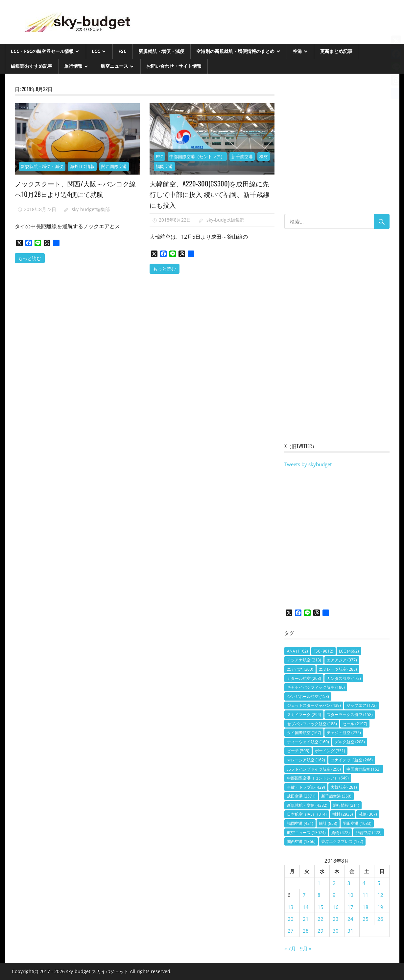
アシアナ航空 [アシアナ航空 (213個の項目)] (304, 660)
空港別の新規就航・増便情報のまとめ (235, 51)
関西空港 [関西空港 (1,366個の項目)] (301, 841)
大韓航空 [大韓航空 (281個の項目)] (344, 787)
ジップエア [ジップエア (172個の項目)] (362, 705)
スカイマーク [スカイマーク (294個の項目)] (304, 715)
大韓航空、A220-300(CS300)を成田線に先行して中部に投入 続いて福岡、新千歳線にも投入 (211, 194)
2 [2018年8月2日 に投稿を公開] (334, 883)
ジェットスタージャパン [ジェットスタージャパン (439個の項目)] (314, 705)
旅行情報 (73, 66)
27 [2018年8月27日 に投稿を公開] (291, 931)
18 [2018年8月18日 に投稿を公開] (366, 907)
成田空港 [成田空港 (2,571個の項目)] (301, 796)
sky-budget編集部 (91, 209)
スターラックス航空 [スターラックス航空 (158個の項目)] (350, 715)
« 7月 (290, 948)
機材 (264, 156)
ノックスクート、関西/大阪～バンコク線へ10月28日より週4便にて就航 (75, 188)
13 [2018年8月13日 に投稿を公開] (291, 907)
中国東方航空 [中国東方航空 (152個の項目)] (364, 769)
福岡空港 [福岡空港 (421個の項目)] (300, 823)
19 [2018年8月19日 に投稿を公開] (380, 907)
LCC (96, 51)
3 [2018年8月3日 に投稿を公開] (349, 883)
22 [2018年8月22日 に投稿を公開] (321, 919)
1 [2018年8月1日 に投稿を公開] (319, 883)
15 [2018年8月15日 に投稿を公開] (321, 907)
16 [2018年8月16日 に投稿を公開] (336, 907)
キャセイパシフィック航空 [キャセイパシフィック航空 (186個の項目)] (316, 687)
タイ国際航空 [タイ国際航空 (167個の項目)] (304, 733)
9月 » (306, 948)
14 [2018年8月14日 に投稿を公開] (306, 907)
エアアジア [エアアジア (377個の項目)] (342, 660)
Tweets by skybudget (308, 464)
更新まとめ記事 (336, 51)
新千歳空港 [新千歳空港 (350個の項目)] (336, 796)
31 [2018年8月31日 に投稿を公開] (350, 931)
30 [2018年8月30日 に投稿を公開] (336, 931)
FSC (122, 51)
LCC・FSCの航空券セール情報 (42, 51)
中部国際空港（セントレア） (197, 156)
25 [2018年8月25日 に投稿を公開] (366, 919)
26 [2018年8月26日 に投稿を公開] (380, 919)
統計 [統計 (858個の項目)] (328, 823)
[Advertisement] (337, 147)
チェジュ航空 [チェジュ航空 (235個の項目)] (344, 733)
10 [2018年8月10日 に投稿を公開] (350, 895)
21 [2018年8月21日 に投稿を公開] (306, 919)
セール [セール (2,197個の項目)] (355, 724)
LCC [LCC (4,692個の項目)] (349, 651)
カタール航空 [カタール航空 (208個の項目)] (304, 678)
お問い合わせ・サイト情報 (174, 66)
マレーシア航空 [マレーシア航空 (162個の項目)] (306, 760)
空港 (297, 51)
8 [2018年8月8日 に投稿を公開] (319, 895)
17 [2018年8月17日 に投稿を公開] (350, 907)
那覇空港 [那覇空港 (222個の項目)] (368, 833)
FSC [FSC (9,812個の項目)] (323, 651)
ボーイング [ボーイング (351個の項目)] (330, 751)
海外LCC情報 (82, 166)
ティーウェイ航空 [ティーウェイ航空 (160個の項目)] (308, 742)
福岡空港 (164, 166)
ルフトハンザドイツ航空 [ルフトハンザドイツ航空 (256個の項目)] (314, 769)
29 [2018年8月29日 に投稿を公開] (321, 931)
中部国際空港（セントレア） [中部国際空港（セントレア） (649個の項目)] (318, 778)
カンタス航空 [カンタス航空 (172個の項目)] (344, 678)
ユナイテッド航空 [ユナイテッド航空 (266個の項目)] (352, 760)
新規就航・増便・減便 (161, 51)
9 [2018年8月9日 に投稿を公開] (334, 895)
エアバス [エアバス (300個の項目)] (300, 669)
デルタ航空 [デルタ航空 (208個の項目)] (350, 742)
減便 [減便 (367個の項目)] (368, 814)
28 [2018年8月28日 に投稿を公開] (306, 931)
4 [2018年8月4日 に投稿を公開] (364, 883)
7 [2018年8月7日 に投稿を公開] (304, 895)
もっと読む (30, 258)
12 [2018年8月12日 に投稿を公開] (380, 895)
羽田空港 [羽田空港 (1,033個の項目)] (357, 823)
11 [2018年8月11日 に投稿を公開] (366, 895)
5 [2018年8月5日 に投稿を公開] (379, 883)
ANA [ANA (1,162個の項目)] (297, 651)
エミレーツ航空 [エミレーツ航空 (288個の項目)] (338, 669)
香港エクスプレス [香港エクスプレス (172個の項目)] (342, 841)
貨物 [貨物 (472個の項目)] (341, 833)
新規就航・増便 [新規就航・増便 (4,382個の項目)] (307, 805)
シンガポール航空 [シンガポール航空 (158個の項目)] (308, 696)
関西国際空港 (114, 166)
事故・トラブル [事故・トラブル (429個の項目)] (306, 787)
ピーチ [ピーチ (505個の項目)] (298, 751)
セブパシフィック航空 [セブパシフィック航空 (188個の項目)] (312, 724)
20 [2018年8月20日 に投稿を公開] (291, 919)
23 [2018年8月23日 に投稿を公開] (336, 919)
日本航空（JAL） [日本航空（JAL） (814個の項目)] (307, 814)
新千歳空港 (242, 156)
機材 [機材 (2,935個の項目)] (343, 814)
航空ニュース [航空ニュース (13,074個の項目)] (306, 833)
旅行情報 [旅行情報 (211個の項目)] (346, 805)
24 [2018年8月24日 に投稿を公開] (350, 919)
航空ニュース (114, 66)
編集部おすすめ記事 (32, 66)
